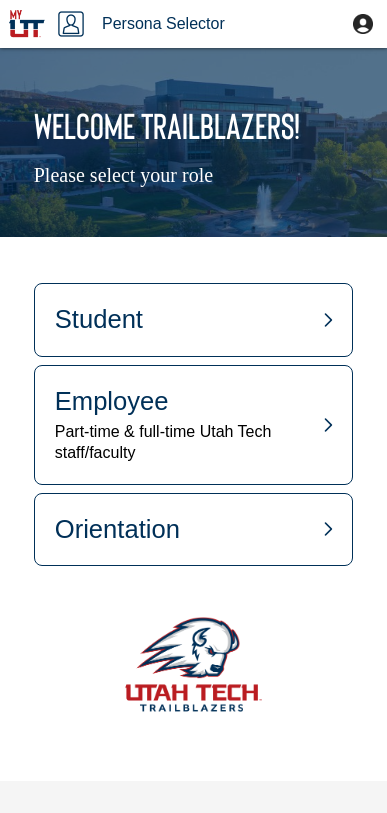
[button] (363, 24)
